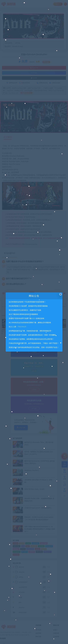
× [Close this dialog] (61, 294)
